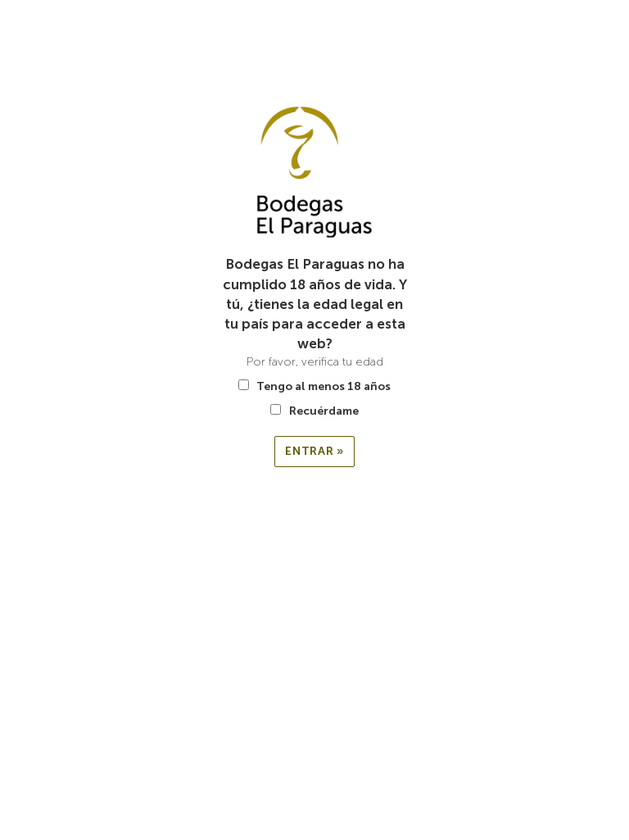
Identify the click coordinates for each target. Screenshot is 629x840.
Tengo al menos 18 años (314, 386)
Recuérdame (314, 411)
